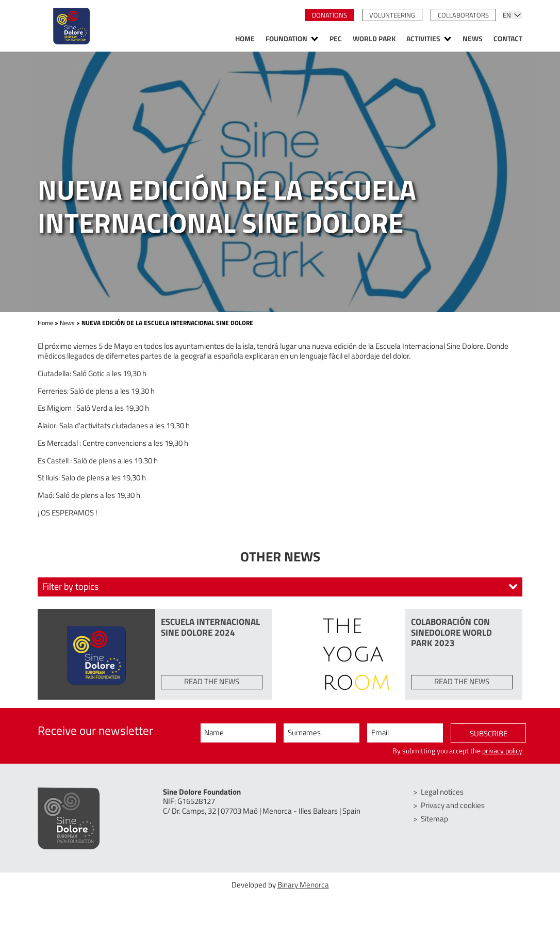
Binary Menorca (303, 885)
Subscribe (489, 733)
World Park (374, 39)
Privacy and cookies (453, 805)
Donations (330, 15)
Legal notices (442, 792)
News (473, 39)
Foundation (286, 39)
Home (245, 39)
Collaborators (463, 15)
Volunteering (392, 15)
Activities (423, 39)
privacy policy (502, 751)
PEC (336, 39)
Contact (508, 39)
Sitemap (434, 819)
